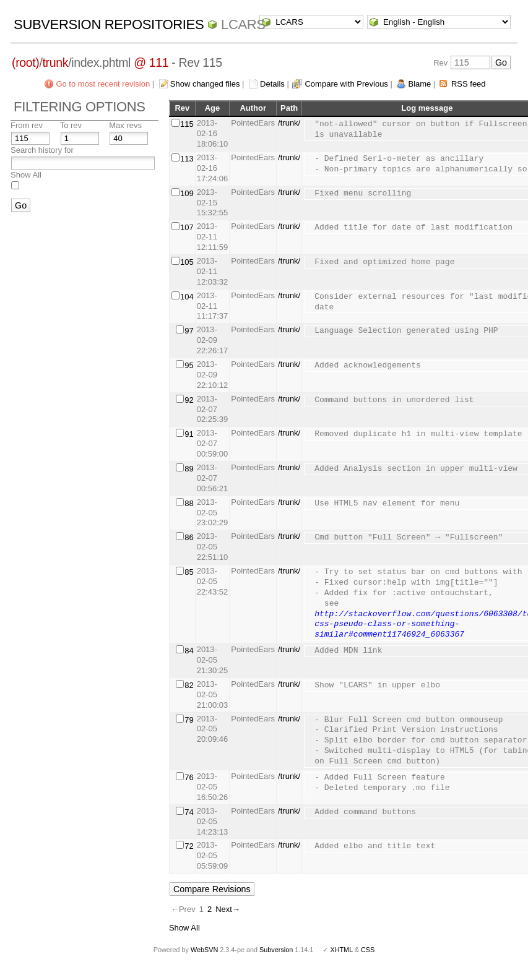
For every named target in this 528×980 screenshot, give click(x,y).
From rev (27, 125)
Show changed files (205, 84)
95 (189, 365)
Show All (26, 175)
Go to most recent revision (103, 84)
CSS (368, 950)
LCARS (243, 24)
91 (189, 434)
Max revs (125, 125)
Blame (419, 84)
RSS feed (469, 84)
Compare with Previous (346, 84)
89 (189, 469)
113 (187, 159)
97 (189, 331)
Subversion (276, 950)
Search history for (42, 150)
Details (272, 84)
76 (189, 777)
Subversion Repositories (109, 24)
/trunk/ (289, 123)
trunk (56, 62)
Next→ (228, 909)
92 (189, 400)
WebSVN (204, 950)
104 (187, 297)
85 (189, 572)
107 (187, 227)
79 (189, 720)
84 (189, 651)
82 (189, 685)
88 (189, 503)
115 (187, 124)
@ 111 (151, 62)
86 (189, 537)
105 (187, 262)
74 (189, 812)
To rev (71, 125)
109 (187, 193)
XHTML (341, 950)
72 (189, 846)
